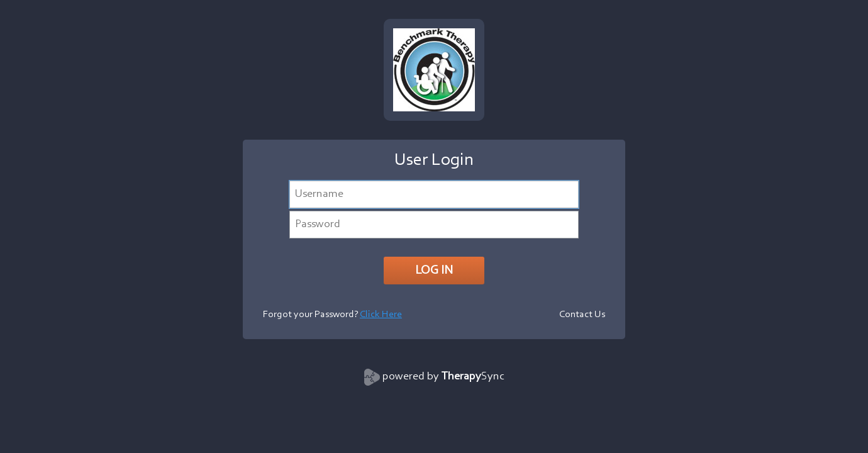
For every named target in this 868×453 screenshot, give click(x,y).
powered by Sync (443, 377)
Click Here (381, 315)
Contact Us (582, 315)
